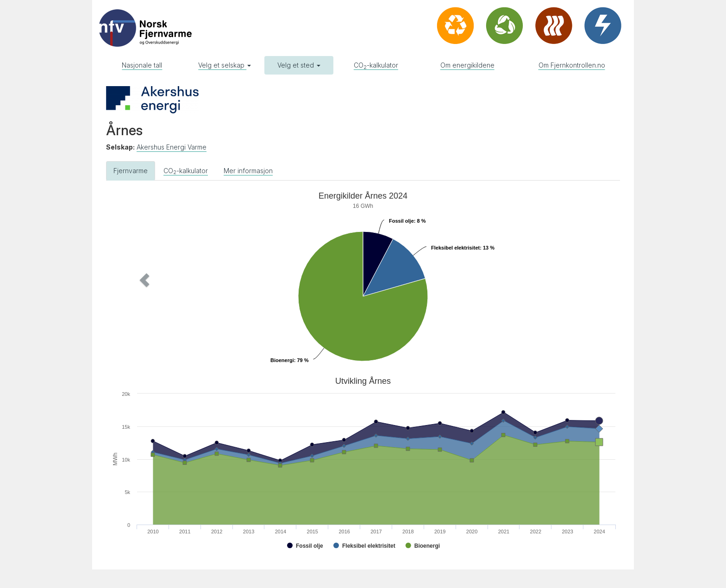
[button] (145, 280)
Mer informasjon (248, 171)
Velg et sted (299, 65)
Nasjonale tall (142, 65)
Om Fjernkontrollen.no (572, 65)
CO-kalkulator (376, 66)
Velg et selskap (225, 65)
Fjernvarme (131, 171)
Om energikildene (467, 65)
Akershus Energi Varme (172, 147)
